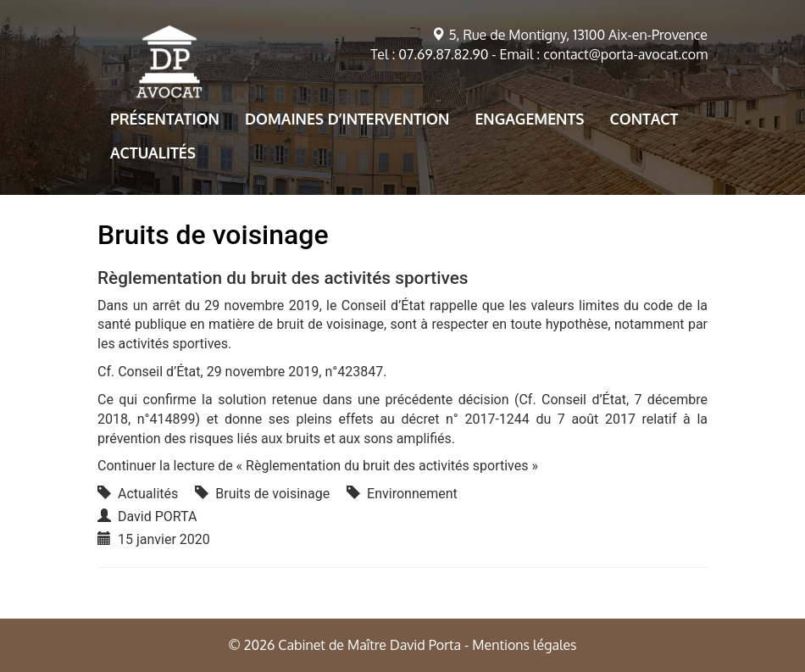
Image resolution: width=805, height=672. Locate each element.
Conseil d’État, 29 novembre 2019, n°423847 (250, 372)
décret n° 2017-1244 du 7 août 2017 (519, 419)
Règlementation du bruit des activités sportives (283, 278)
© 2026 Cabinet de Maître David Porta (344, 645)
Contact (644, 119)
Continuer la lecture (318, 466)
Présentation (165, 119)
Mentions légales (524, 645)
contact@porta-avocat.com (625, 54)
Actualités (153, 153)
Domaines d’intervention (347, 119)
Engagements (529, 119)
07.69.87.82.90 (443, 54)
